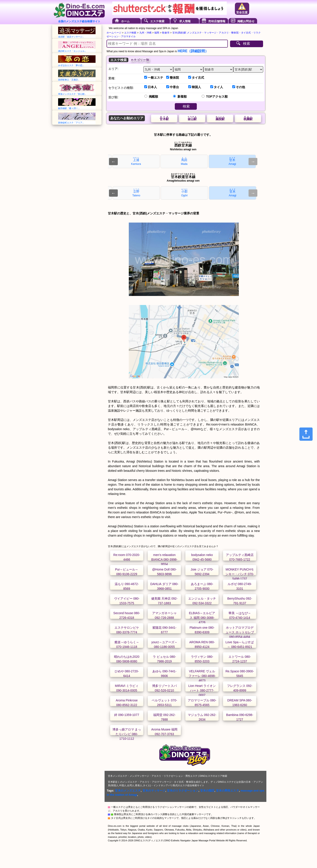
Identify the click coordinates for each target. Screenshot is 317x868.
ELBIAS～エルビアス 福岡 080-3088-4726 (202, 618)
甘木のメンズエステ (128, 791)
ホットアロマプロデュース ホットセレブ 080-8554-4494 (240, 632)
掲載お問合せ (246, 21)
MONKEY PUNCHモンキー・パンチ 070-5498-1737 (240, 574)
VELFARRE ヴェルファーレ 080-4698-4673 (202, 676)
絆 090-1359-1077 (127, 715)
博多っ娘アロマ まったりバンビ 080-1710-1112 (127, 734)
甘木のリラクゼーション (183, 791)
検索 (247, 44)
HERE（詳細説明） (193, 51)
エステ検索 (157, 21)
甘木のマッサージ (154, 791)
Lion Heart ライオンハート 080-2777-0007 (202, 690)
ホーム (125, 21)
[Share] (306, 434)
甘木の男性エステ (227, 791)
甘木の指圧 (207, 791)
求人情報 (185, 21)
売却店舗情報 (217, 21)
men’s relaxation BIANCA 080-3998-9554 (164, 559)
